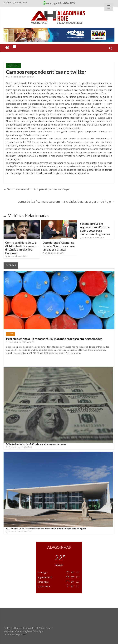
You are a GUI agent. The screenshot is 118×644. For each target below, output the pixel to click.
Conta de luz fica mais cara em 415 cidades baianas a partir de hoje (66, 202)
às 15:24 (20, 77)
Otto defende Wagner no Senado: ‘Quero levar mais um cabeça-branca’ (59, 246)
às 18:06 (20, 342)
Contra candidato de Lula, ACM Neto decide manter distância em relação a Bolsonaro (21, 248)
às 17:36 (19, 447)
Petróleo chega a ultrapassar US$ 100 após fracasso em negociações (54, 339)
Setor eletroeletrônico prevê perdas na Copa (37, 189)
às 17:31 (19, 531)
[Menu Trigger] (109, 7)
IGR (24, 634)
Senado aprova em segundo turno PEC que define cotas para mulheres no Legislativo (95, 229)
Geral (10, 334)
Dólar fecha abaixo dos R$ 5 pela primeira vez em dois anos (36, 444)
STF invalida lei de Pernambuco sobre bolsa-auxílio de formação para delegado (46, 529)
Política (13, 66)
